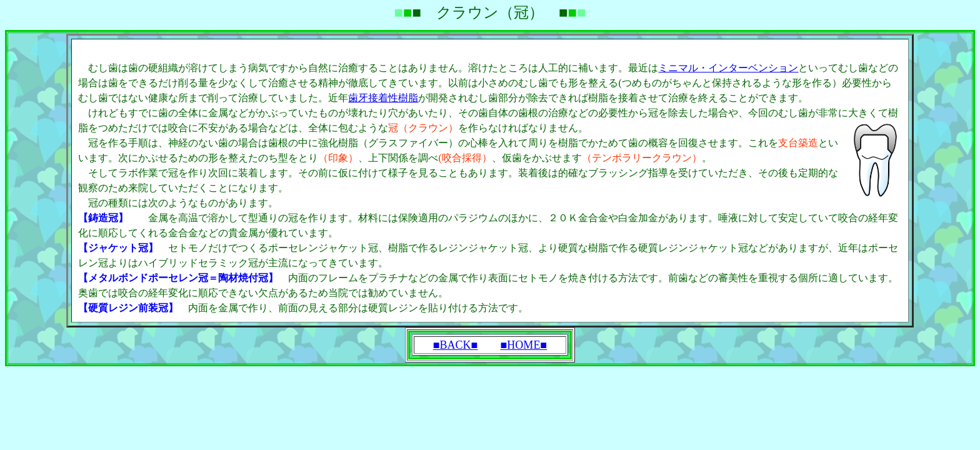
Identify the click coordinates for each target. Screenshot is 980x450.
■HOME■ (524, 345)
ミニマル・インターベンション (728, 68)
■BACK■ (456, 345)
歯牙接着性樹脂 (383, 98)
